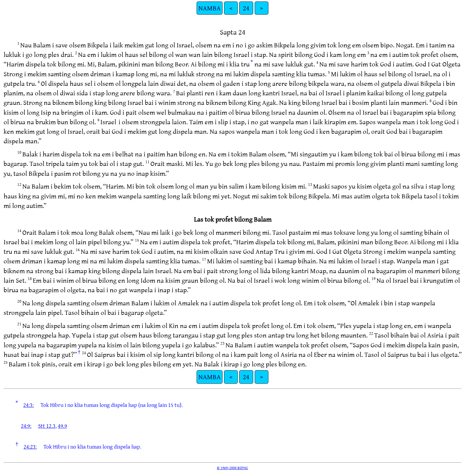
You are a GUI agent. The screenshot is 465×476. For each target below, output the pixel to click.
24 (246, 8)
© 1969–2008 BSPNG (232, 468)
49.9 (62, 426)
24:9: (26, 426)
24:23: (30, 447)
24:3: (28, 405)
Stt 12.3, (47, 426)
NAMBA (210, 8)
